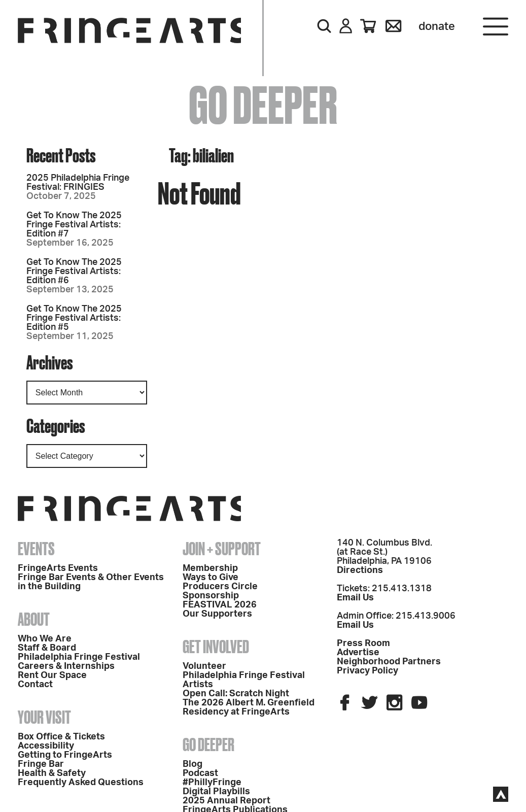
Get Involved (216, 647)
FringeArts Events (58, 568)
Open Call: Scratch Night (236, 694)
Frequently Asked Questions (81, 783)
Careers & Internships (66, 666)
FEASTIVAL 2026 (220, 605)
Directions (360, 570)
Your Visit (44, 717)
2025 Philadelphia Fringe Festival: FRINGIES (78, 183)
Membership (210, 568)
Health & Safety (52, 773)
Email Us (355, 598)
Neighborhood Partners (389, 662)
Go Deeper (208, 745)
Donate (437, 26)
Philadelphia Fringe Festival (79, 657)
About (34, 619)
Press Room (363, 644)
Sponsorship (211, 596)
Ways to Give (211, 578)
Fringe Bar (41, 764)
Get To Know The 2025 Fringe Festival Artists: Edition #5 (74, 318)
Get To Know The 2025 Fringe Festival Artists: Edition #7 (74, 225)
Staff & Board (47, 648)
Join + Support (222, 549)
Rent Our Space (52, 675)
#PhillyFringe (212, 783)
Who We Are (45, 639)
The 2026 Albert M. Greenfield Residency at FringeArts (249, 707)
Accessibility (46, 746)
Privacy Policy (367, 671)
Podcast (200, 773)
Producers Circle (220, 587)
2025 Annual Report (226, 801)
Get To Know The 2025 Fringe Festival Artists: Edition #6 (74, 272)
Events (36, 549)
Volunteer (204, 666)
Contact (35, 685)
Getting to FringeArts (65, 755)
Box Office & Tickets (61, 737)
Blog (192, 764)
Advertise (358, 653)
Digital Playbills (216, 792)
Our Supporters (217, 614)
